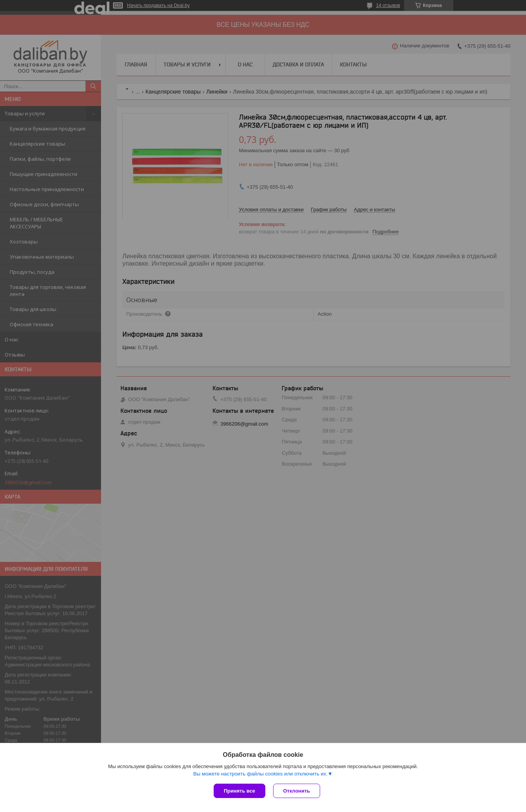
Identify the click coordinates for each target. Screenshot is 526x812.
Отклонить (297, 791)
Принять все (239, 791)
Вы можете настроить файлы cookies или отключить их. (260, 774)
